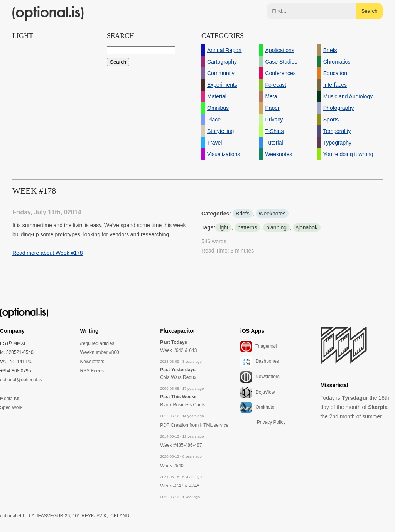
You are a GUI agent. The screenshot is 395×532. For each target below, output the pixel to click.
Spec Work (11, 407)
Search (369, 11)
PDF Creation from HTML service (194, 425)
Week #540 (172, 466)
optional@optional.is (21, 380)
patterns (247, 227)
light (223, 227)
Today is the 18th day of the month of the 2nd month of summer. (354, 407)
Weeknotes (272, 214)
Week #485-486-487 (181, 445)
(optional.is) (48, 13)
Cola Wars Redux (178, 377)
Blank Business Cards (183, 405)
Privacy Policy (271, 422)
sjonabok (307, 227)
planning (276, 227)
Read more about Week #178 (48, 253)
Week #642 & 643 (178, 350)
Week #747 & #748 (180, 486)
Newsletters (92, 362)
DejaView (258, 392)
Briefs (243, 214)
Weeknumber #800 (100, 352)
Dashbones (260, 362)
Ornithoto (257, 407)
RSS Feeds (92, 371)
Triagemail (259, 347)
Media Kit (10, 399)
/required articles (97, 343)
